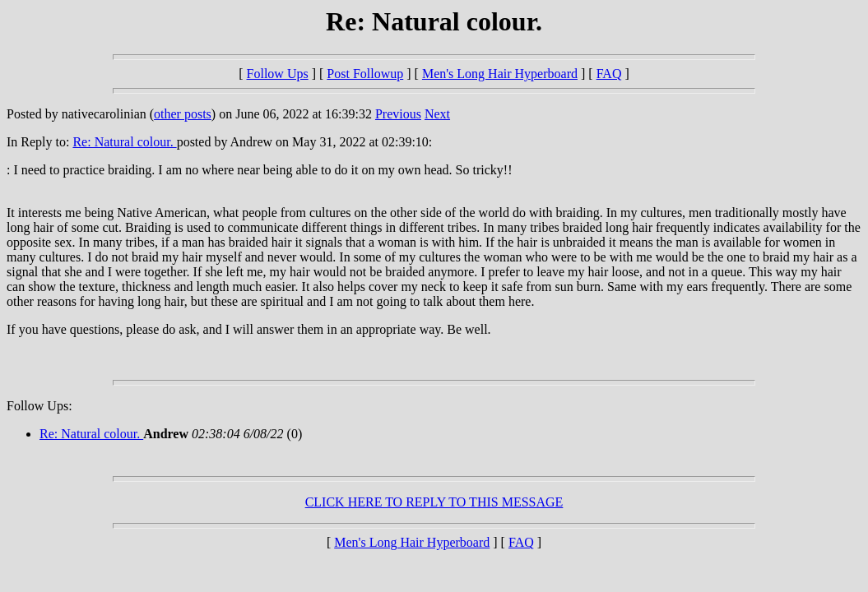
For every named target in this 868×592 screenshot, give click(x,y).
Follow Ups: (39, 406)
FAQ (609, 74)
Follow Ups (278, 74)
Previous (398, 114)
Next (437, 114)
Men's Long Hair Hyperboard (500, 74)
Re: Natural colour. (124, 142)
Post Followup (365, 74)
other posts (183, 114)
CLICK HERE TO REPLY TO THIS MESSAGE (434, 502)
